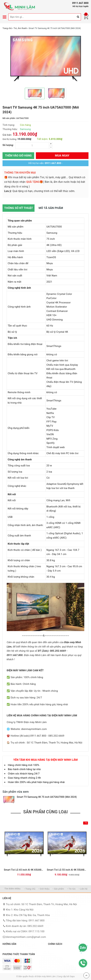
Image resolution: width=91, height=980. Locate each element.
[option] (45, 58)
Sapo (72, 976)
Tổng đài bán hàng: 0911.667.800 (25, 921)
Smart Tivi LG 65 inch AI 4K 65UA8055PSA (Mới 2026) (24, 870)
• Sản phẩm (58, 889)
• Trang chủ (30, 889)
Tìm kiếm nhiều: (13, 889)
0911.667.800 (80, 3)
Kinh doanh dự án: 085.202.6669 (25, 926)
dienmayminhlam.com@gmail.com (26, 937)
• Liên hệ (83, 889)
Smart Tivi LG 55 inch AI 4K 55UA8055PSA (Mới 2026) (67, 870)
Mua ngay (62, 155)
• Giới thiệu (44, 889)
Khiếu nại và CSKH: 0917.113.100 (25, 931)
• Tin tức (71, 889)
